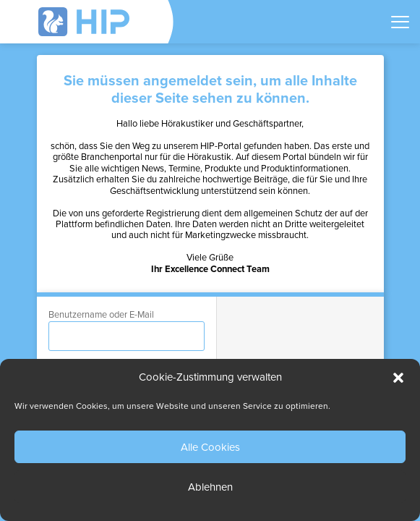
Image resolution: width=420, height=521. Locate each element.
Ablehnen (210, 487)
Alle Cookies (210, 447)
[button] (398, 378)
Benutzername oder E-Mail (101, 315)
